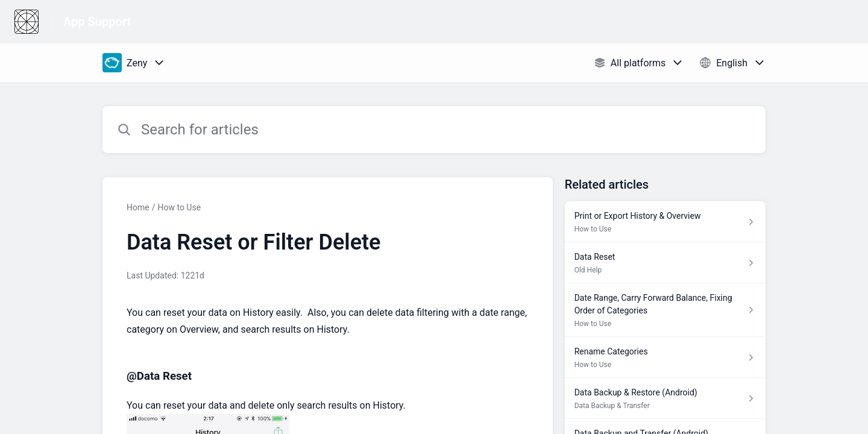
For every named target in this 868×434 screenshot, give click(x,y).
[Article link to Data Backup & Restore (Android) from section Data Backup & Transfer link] (665, 398)
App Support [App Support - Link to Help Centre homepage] (97, 22)
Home (138, 207)
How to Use (179, 207)
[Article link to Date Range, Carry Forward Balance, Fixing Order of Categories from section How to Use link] (665, 310)
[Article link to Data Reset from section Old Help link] (665, 263)
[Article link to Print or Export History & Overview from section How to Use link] (665, 222)
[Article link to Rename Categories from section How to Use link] (665, 357)
